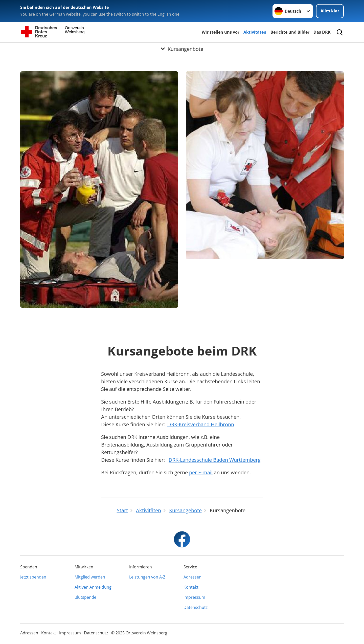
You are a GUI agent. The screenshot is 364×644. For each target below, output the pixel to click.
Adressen (192, 577)
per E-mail (201, 472)
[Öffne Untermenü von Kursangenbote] (182, 49)
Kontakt (191, 587)
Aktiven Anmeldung (93, 587)
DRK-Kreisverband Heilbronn (201, 424)
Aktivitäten (255, 32)
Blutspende (85, 597)
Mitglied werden (90, 577)
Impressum (194, 597)
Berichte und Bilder (290, 32)
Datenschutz (196, 607)
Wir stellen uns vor (221, 32)
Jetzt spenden (33, 577)
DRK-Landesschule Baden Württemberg (215, 460)
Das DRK (322, 32)
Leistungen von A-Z (147, 577)
